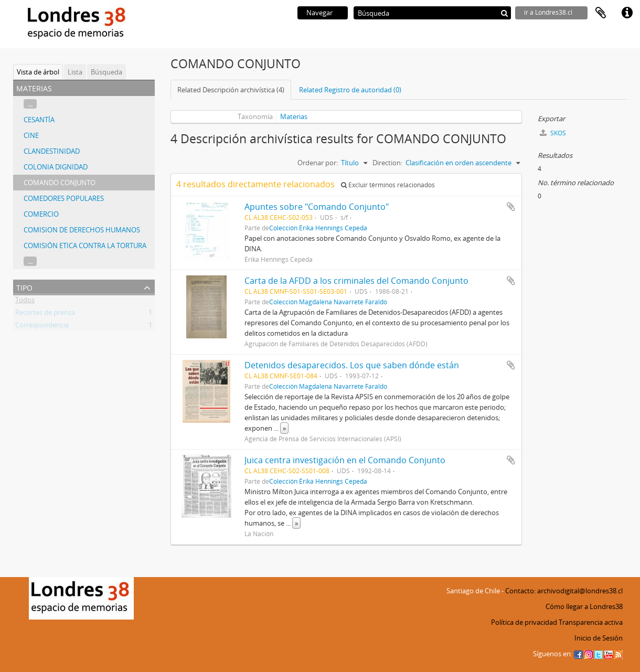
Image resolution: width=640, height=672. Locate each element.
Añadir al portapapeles (511, 207)
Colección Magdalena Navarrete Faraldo (328, 302)
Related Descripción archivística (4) (231, 90)
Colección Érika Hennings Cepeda (318, 228)
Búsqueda (106, 72)
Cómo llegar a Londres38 (584, 606)
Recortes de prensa (45, 314)
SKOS (553, 133)
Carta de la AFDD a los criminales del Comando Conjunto (356, 281)
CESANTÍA (39, 120)
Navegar (319, 13)
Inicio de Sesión (599, 638)
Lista (75, 72)
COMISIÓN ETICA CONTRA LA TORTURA (85, 246)
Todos (25, 302)
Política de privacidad (524, 622)
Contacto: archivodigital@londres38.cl (564, 591)
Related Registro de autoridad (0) (350, 90)
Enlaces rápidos (627, 13)
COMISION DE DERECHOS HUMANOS (82, 230)
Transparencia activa (591, 622)
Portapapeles (601, 13)
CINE (31, 135)
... (30, 104)
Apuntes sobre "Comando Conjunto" (317, 207)
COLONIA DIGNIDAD (56, 167)
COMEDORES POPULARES (64, 198)
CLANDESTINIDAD (52, 151)
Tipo (24, 287)
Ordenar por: (318, 163)
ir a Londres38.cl (548, 12)
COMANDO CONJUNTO (60, 183)
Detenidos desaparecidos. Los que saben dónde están (352, 365)
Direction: (387, 163)
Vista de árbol (38, 72)
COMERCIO (41, 214)
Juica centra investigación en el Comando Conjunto (345, 460)
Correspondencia (42, 327)
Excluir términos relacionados (388, 185)
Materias (294, 116)
